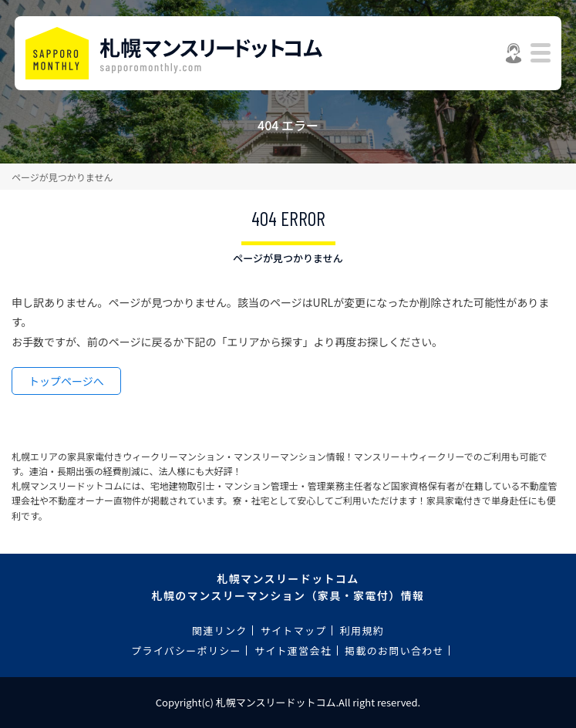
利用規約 (362, 630)
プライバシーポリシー (186, 650)
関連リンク (220, 630)
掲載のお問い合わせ (394, 650)
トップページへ (66, 381)
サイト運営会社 (293, 650)
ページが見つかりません (62, 177)
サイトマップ (294, 630)
